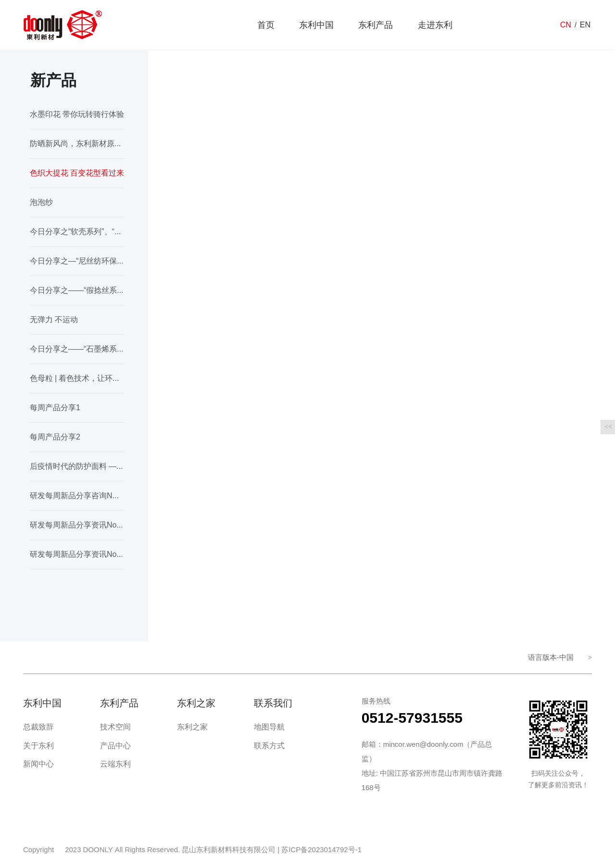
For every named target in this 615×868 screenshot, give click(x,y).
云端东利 (115, 764)
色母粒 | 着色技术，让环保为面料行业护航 (77, 378)
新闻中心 (38, 764)
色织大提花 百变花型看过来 (77, 173)
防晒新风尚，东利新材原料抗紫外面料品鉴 (77, 144)
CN (566, 25)
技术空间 (115, 727)
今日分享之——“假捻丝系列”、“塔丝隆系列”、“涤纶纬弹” (77, 290)
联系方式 (269, 746)
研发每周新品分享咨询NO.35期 (77, 496)
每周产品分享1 (55, 408)
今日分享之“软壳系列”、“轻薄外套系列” (77, 232)
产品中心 (115, 746)
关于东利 (38, 746)
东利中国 (316, 25)
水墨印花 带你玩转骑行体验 (77, 114)
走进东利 (435, 25)
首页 (266, 25)
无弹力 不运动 (54, 320)
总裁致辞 (38, 727)
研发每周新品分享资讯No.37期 (77, 554)
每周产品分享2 (55, 437)
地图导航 (269, 727)
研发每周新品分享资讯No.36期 (77, 525)
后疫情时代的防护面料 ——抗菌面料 (77, 466)
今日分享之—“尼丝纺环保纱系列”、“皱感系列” (77, 261)
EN (585, 25)
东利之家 (192, 727)
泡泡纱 (41, 202)
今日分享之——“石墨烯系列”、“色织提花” (77, 349)
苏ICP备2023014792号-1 (321, 849)
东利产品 (376, 25)
